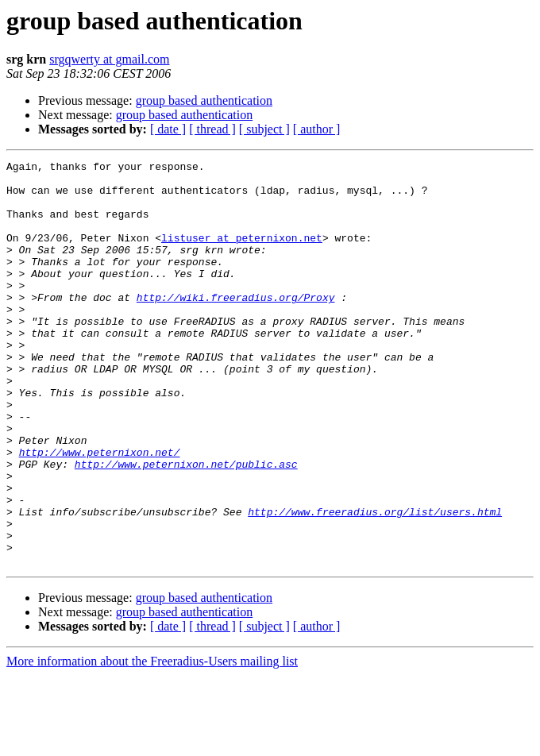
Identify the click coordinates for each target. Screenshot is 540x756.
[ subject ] (264, 129)
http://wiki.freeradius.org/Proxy (236, 326)
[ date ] (168, 129)
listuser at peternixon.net (242, 254)
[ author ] (317, 129)
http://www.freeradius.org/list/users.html (375, 583)
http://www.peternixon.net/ (100, 511)
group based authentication (204, 100)
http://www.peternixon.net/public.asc (186, 526)
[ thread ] (212, 129)
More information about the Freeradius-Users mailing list (152, 742)
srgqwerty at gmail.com (109, 59)
